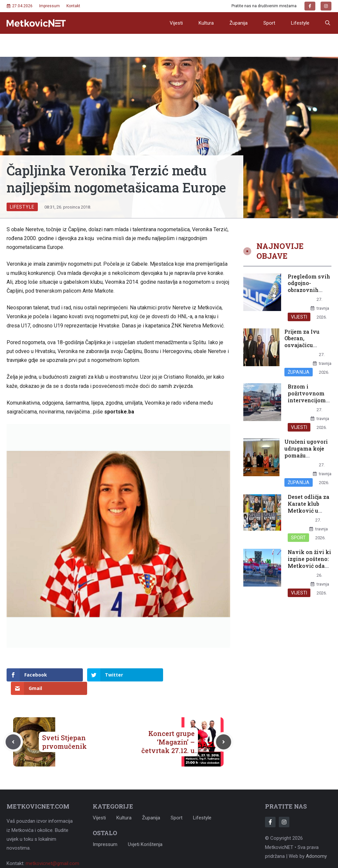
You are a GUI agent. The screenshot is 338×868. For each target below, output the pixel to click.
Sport (269, 23)
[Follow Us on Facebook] (270, 809)
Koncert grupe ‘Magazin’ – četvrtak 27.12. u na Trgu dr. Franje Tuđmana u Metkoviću (166, 741)
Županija (239, 23)
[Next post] (224, 728)
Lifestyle (300, 23)
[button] (328, 23)
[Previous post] (13, 728)
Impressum (49, 6)
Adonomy (316, 843)
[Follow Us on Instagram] (284, 809)
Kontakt (73, 6)
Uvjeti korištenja (145, 831)
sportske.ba (119, 412)
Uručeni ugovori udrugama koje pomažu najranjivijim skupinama (306, 455)
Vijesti (176, 23)
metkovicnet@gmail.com (52, 850)
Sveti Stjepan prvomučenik (64, 728)
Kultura (206, 23)
